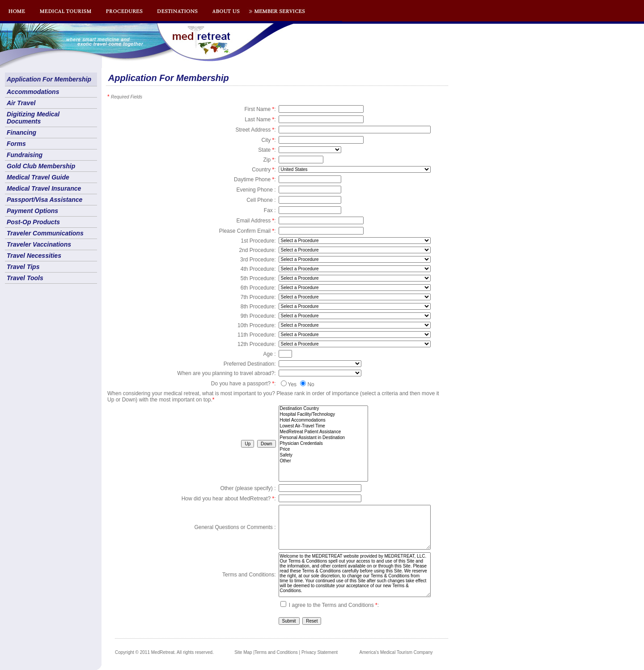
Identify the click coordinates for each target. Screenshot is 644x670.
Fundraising (25, 155)
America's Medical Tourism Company (396, 652)
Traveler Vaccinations (39, 244)
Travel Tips (23, 267)
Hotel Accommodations (323, 420)
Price (323, 450)
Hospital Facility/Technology (323, 415)
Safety (323, 455)
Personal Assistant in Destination (323, 438)
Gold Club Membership (41, 166)
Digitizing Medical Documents (33, 118)
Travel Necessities (34, 256)
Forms (16, 144)
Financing (21, 132)
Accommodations (33, 92)
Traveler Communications (45, 233)
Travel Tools (25, 278)
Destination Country (323, 409)
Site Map (243, 652)
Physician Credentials (323, 444)
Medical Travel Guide (38, 177)
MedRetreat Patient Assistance (323, 432)
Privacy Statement (320, 652)
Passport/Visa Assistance (44, 200)
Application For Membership (49, 79)
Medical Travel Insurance (44, 188)
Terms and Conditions (276, 652)
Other (323, 461)
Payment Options (32, 211)
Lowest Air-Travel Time (323, 426)
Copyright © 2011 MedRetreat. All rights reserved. (164, 652)
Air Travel (21, 103)
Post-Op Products (33, 222)
